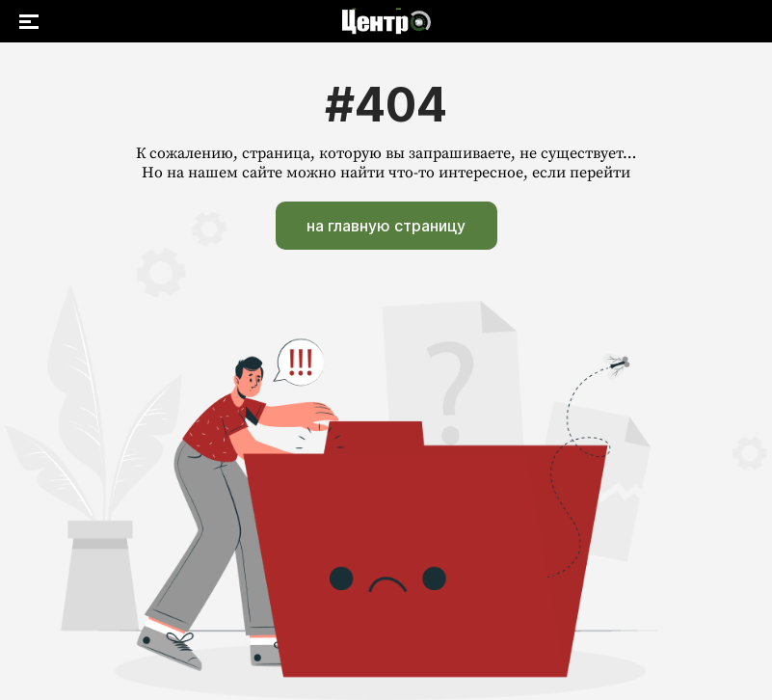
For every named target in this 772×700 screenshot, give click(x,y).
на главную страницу (386, 226)
